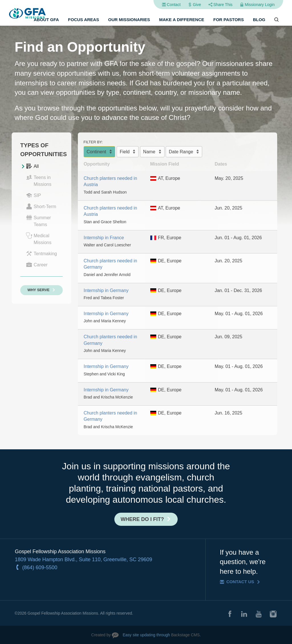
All (32, 166)
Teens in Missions (39, 180)
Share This (223, 5)
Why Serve (38, 290)
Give (197, 5)
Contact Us (240, 582)
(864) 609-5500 (40, 567)
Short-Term (41, 206)
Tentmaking (41, 253)
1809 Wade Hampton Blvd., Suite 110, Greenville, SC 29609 (84, 560)
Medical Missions (39, 239)
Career (37, 265)
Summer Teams (38, 221)
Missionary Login (260, 5)
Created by (101, 635)
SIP (34, 195)
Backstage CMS (185, 635)
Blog (259, 20)
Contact (174, 5)
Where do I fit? (142, 519)
